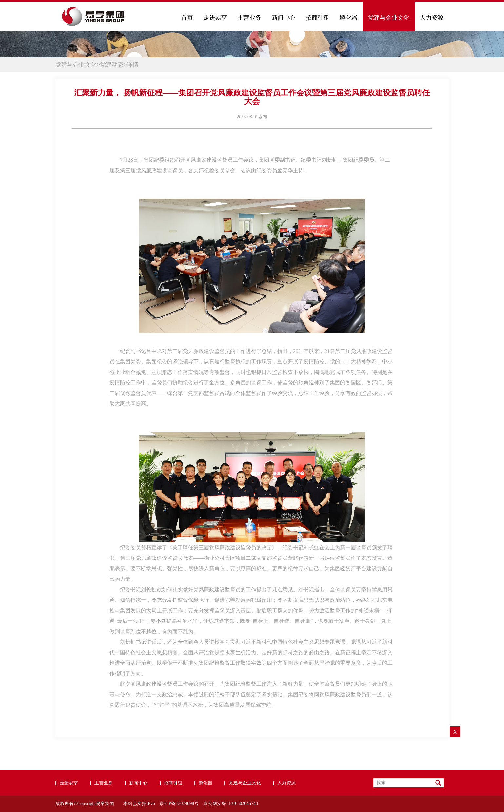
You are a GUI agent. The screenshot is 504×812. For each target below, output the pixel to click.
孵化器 (349, 18)
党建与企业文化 (389, 18)
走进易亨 (215, 18)
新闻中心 (283, 18)
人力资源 (432, 18)
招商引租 (318, 18)
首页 (187, 18)
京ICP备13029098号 (179, 804)
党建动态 (112, 65)
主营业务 (249, 18)
